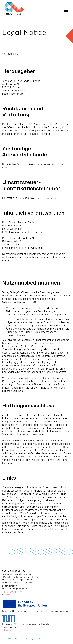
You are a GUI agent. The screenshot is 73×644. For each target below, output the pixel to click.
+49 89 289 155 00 (14, 592)
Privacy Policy (11, 630)
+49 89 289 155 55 (14, 595)
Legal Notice (10, 627)
